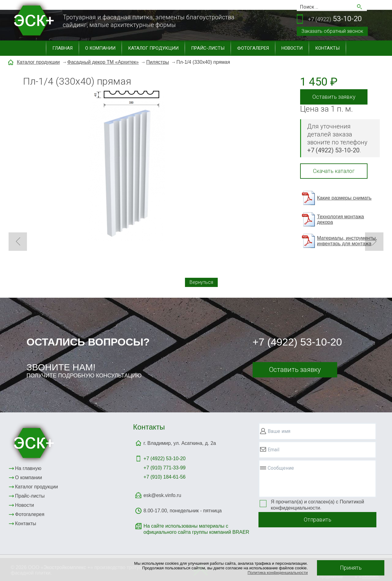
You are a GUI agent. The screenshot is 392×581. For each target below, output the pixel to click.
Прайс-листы (208, 48)
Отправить (318, 520)
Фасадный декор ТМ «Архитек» (103, 62)
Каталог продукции (153, 48)
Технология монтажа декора (340, 219)
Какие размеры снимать (344, 198)
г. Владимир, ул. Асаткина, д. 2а (180, 443)
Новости (292, 48)
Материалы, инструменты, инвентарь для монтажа (347, 241)
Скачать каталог (334, 171)
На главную (28, 468)
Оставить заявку (334, 97)
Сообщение (281, 468)
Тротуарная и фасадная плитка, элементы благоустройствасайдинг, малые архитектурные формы (149, 21)
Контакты (327, 48)
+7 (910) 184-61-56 (165, 477)
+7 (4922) (165, 459)
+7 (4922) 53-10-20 (297, 342)
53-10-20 (335, 19)
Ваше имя (279, 431)
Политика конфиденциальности (278, 573)
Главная (62, 48)
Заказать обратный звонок (332, 31)
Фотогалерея (253, 48)
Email (273, 450)
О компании (100, 48)
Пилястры (157, 62)
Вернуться (201, 282)
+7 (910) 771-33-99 (165, 468)
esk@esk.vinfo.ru (162, 495)
